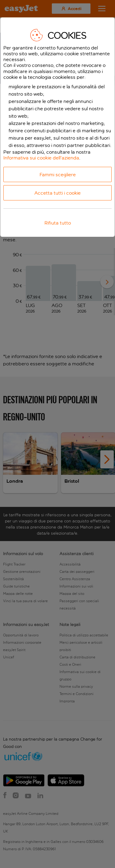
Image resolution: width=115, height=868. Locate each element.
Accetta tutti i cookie (57, 193)
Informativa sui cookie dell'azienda (41, 158)
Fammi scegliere (58, 175)
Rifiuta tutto (58, 223)
